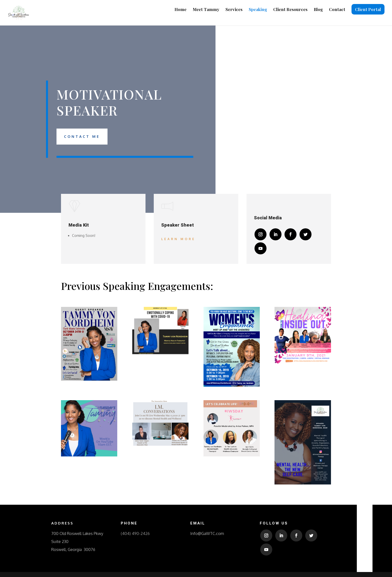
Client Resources (290, 10)
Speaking (258, 10)
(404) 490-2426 (135, 533)
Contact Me (82, 136)
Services (234, 10)
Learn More (178, 239)
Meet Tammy (206, 10)
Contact (337, 10)
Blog (318, 10)
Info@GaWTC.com (207, 533)
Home (180, 10)
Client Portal (368, 9)
